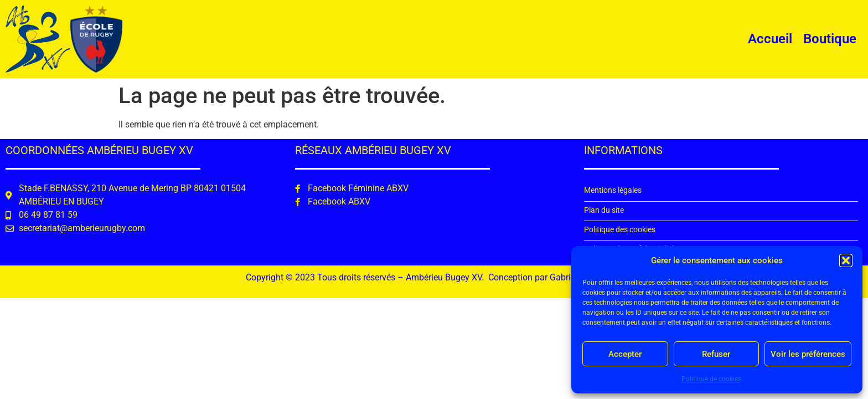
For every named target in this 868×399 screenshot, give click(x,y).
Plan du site (604, 210)
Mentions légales (613, 190)
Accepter (625, 354)
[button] (846, 260)
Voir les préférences (808, 354)
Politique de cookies (711, 379)
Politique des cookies (620, 230)
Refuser (716, 354)
